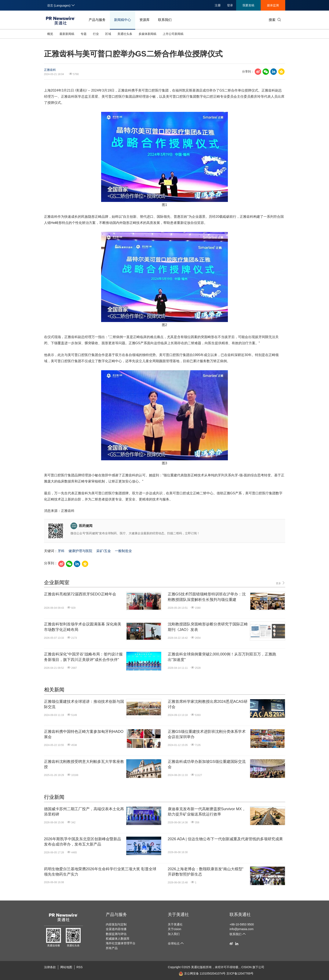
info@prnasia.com (242, 929)
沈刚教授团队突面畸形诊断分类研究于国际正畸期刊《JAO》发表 (208, 627)
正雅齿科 (50, 70)
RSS (80, 967)
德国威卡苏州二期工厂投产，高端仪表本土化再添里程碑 (84, 812)
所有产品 (112, 948)
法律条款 (50, 967)
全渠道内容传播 (116, 929)
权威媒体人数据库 (118, 939)
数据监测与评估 (116, 934)
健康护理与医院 (80, 551)
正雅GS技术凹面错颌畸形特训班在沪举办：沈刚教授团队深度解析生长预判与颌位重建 (207, 597)
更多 (280, 583)
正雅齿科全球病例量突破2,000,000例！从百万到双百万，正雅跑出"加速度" (222, 657)
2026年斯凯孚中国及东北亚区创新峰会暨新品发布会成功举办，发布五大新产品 (83, 842)
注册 (218, 5)
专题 (84, 34)
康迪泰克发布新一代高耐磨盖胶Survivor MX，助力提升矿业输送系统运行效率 (207, 812)
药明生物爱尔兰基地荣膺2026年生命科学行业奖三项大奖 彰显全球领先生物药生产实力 (100, 872)
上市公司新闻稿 (173, 34)
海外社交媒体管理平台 (121, 943)
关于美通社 (178, 914)
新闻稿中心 (123, 20)
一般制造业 (123, 551)
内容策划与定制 (116, 924)
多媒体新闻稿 (147, 34)
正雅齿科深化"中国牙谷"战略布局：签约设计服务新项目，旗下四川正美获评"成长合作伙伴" (83, 657)
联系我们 (165, 20)
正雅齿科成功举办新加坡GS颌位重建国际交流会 (207, 764)
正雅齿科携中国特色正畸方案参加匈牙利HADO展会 (84, 734)
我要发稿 (248, 5)
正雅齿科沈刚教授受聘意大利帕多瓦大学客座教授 (84, 764)
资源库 (145, 20)
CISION (246, 967)
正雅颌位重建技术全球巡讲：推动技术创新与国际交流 (84, 704)
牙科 (61, 551)
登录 (230, 5)
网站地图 (66, 967)
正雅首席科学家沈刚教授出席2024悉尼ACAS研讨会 (208, 704)
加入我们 (174, 934)
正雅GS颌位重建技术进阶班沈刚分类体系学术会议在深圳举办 (207, 734)
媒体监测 (273, 5)
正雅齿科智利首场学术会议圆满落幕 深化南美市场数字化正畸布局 (83, 627)
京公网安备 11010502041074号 (202, 973)
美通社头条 (125, 34)
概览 (50, 34)
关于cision (175, 929)
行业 (96, 34)
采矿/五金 (103, 551)
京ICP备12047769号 (240, 973)
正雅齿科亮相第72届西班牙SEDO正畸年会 (80, 594)
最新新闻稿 (67, 34)
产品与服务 (97, 20)
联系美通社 (240, 914)
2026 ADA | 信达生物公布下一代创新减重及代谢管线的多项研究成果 (225, 839)
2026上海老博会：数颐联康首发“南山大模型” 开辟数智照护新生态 (206, 872)
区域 (108, 34)
